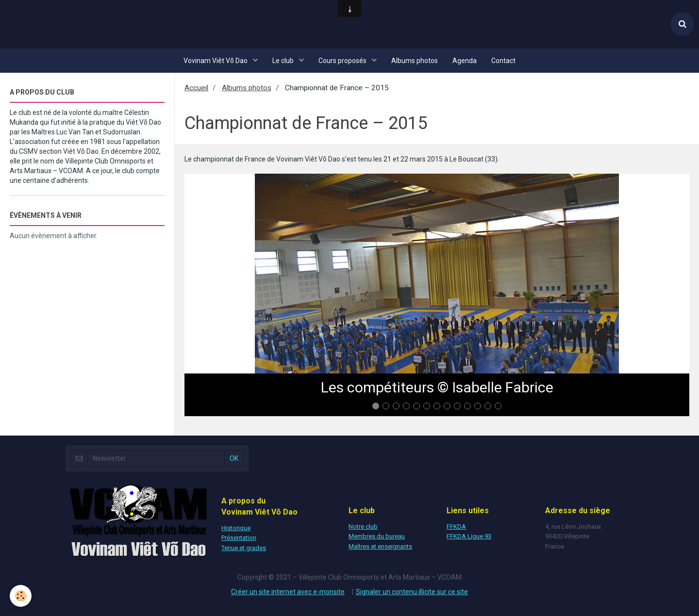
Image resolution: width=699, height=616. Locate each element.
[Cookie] (21, 596)
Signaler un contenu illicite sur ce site (412, 592)
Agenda (465, 61)
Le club (284, 61)
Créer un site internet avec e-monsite (288, 592)
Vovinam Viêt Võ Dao (216, 61)
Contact (503, 61)
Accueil (196, 88)
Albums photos (415, 61)
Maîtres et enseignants (380, 546)
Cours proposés (343, 61)
